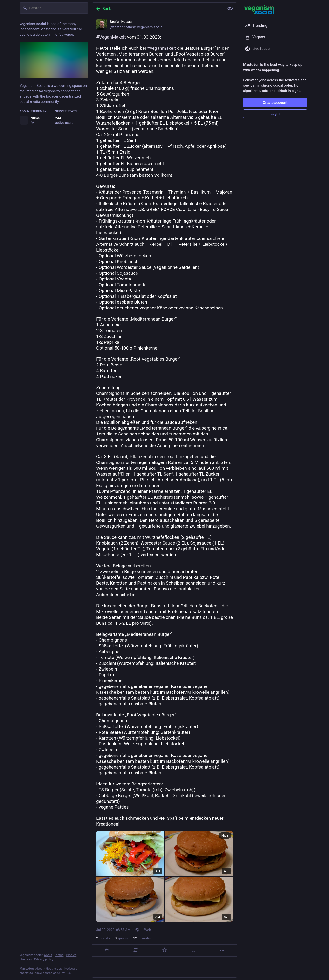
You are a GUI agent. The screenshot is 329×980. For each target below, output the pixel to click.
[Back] (158, 9)
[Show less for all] (230, 8)
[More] (222, 951)
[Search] (54, 8)
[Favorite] (164, 950)
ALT (158, 871)
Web (148, 930)
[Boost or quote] (136, 950)
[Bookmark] (193, 950)
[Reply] (107, 950)
